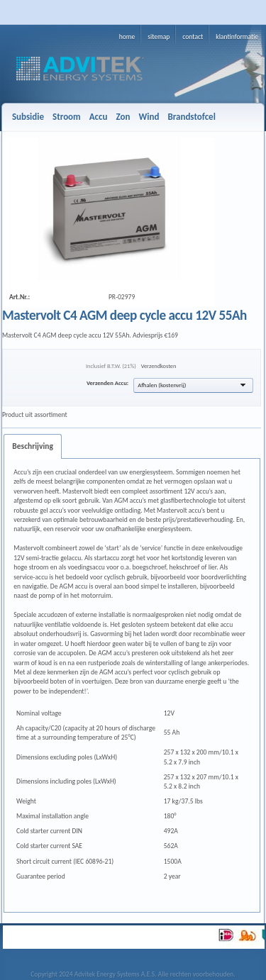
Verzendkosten (159, 366)
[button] (193, 385)
